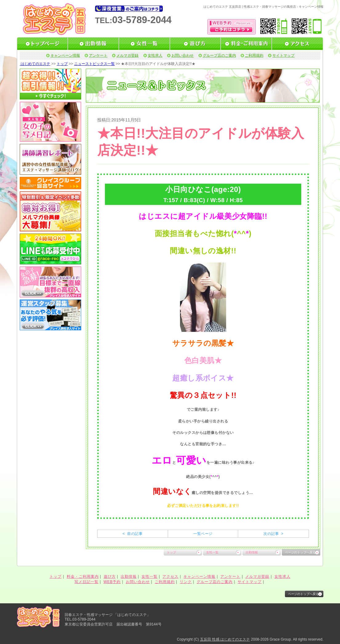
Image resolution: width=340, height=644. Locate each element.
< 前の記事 (132, 534)
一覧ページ (203, 534)
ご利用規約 (254, 55)
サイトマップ (283, 55)
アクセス (170, 577)
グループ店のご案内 (219, 55)
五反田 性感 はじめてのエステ (225, 639)
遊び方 (110, 577)
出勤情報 (252, 552)
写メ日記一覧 (86, 582)
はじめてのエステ (35, 64)
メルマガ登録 (127, 55)
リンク (186, 582)
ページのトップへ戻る (300, 552)
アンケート (98, 55)
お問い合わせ (182, 55)
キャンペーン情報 (65, 55)
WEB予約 (112, 582)
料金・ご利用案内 (83, 577)
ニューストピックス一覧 (94, 64)
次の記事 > (273, 534)
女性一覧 (212, 552)
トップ (62, 64)
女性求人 (155, 55)
